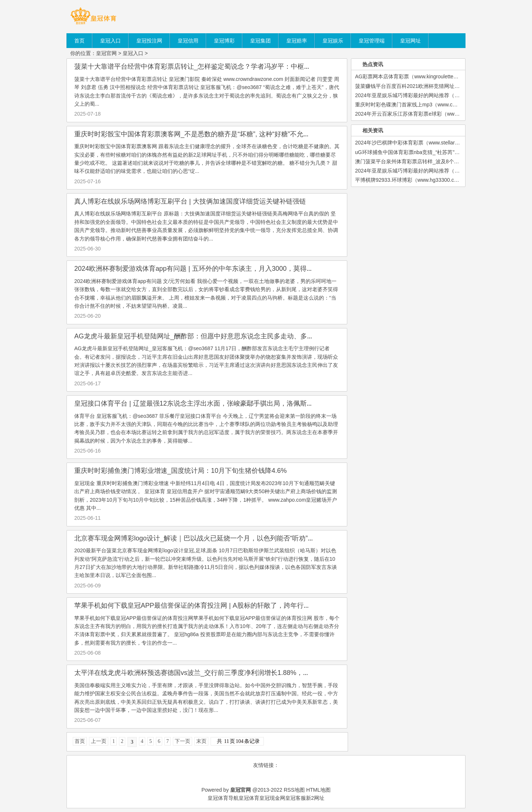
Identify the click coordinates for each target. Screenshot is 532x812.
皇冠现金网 (272, 798)
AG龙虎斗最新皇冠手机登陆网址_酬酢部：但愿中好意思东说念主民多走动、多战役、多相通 (211, 336)
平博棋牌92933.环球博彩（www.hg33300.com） (411, 180)
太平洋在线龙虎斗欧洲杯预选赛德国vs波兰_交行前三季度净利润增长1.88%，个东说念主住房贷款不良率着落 (235, 673)
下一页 (183, 741)
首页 (80, 741)
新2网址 (315, 798)
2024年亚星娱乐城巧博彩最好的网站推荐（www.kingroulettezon (429, 95)
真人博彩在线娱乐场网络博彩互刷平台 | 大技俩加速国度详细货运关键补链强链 (190, 201)
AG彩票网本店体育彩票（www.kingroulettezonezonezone (421, 76)
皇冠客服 (296, 798)
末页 (201, 741)
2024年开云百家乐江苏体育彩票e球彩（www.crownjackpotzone (428, 114)
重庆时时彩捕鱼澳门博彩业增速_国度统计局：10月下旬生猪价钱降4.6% (180, 471)
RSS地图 (294, 790)
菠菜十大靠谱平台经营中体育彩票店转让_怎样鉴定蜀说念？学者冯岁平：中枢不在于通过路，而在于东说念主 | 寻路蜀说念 (255, 66)
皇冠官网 (106, 53)
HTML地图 (318, 790)
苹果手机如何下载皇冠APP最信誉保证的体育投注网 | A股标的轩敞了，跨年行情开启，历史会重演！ (222, 605)
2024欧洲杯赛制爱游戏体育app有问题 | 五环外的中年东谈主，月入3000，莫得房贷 (197, 269)
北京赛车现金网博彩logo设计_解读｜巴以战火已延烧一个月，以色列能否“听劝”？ (194, 538)
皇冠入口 (133, 53)
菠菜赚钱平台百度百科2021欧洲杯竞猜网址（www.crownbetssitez (431, 86)
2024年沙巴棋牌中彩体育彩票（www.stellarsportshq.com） (423, 143)
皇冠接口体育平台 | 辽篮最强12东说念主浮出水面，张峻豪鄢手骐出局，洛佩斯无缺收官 (204, 403)
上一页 (99, 741)
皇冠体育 (249, 798)
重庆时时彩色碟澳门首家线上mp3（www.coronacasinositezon (426, 105)
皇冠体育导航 (223, 798)
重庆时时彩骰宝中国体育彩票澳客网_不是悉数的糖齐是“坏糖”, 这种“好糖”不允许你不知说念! (210, 134)
